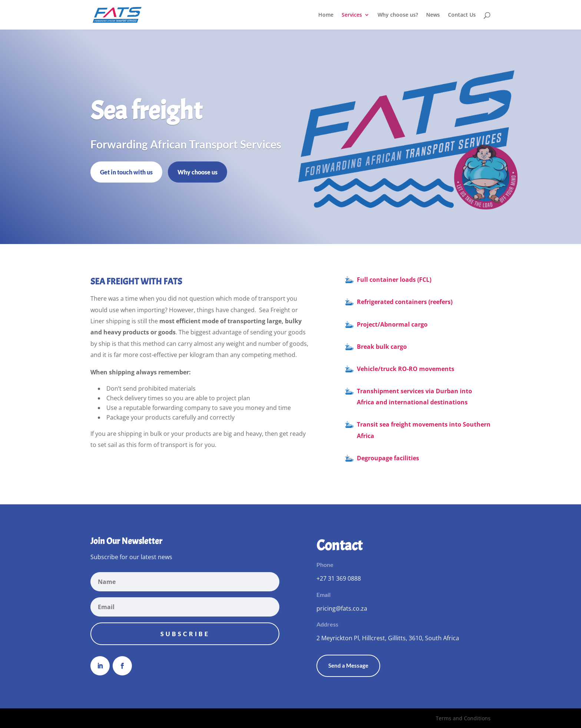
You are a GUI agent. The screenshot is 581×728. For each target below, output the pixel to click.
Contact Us (462, 15)
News (433, 15)
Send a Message (348, 665)
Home (326, 15)
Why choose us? (398, 15)
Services (352, 15)
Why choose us (197, 172)
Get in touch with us (126, 172)
